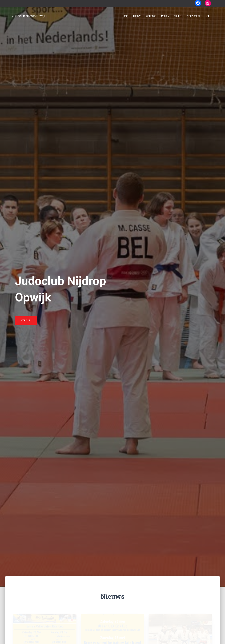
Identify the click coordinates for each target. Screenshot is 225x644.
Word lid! (26, 322)
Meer (165, 16)
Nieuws (137, 16)
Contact (151, 16)
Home (125, 16)
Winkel (178, 16)
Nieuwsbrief (194, 16)
